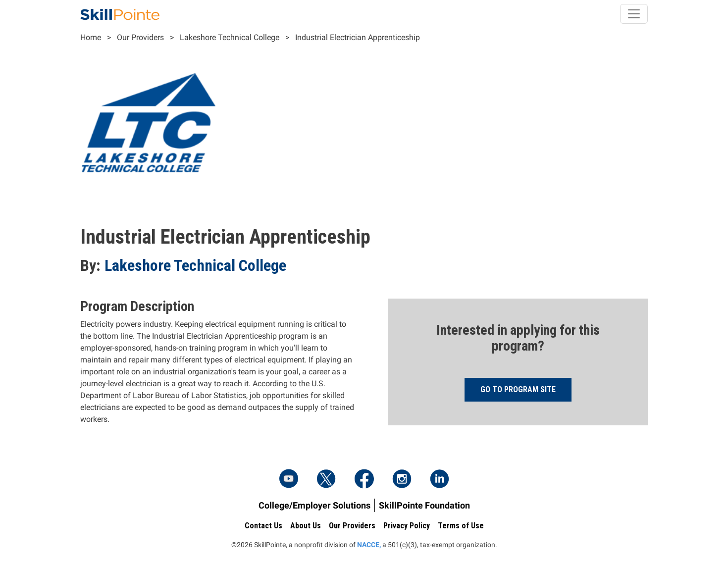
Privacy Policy (407, 526)
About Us (306, 526)
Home (91, 37)
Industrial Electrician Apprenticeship (358, 37)
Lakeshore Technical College (230, 37)
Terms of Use (461, 526)
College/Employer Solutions (314, 505)
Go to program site (518, 389)
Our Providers (140, 37)
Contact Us (263, 526)
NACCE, (369, 545)
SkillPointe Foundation (424, 505)
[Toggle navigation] (634, 14)
